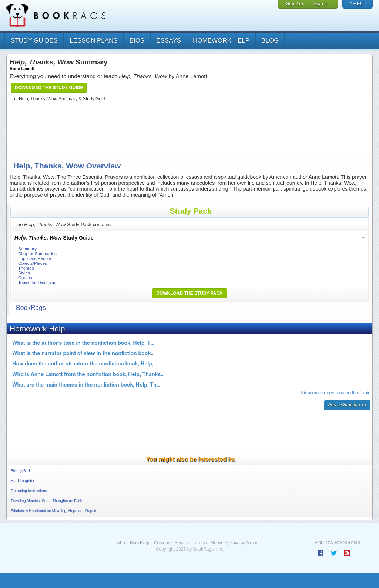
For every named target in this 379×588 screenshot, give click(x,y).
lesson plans (93, 41)
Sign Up (295, 4)
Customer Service (172, 543)
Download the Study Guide (49, 88)
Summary (27, 249)
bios (137, 41)
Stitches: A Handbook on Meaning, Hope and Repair (53, 511)
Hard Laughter (23, 481)
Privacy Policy (243, 543)
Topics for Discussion (38, 282)
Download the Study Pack (189, 293)
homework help (221, 41)
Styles (24, 273)
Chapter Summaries (37, 253)
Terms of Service (209, 543)
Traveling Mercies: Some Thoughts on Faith (46, 501)
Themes (26, 268)
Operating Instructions (29, 491)
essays (169, 41)
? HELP (358, 4)
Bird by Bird (20, 471)
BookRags (31, 308)
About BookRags (134, 543)
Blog (270, 41)
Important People (35, 258)
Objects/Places (33, 263)
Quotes (25, 278)
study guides (34, 41)
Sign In (321, 4)
